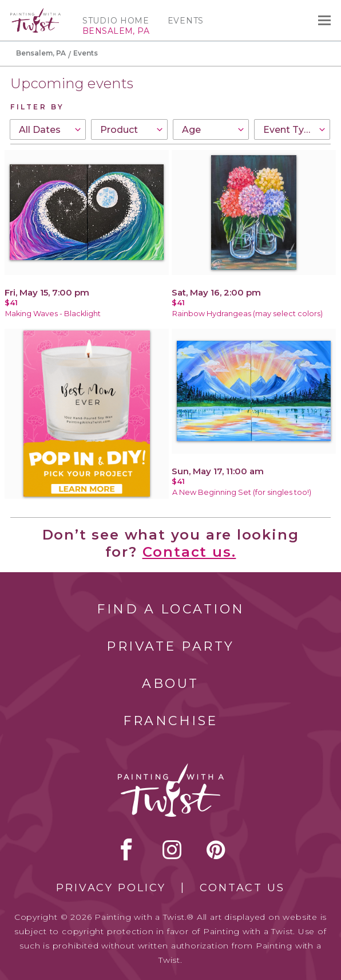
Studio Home (116, 21)
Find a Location (171, 609)
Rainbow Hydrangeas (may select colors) (247, 314)
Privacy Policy (111, 888)
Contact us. (189, 552)
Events (186, 21)
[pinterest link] (216, 849)
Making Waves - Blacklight (53, 314)
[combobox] (48, 129)
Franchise (170, 721)
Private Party (170, 646)
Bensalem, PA (41, 53)
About (170, 684)
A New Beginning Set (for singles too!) (242, 492)
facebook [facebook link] (126, 849)
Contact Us (242, 888)
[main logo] (35, 13)
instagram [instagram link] (172, 849)
